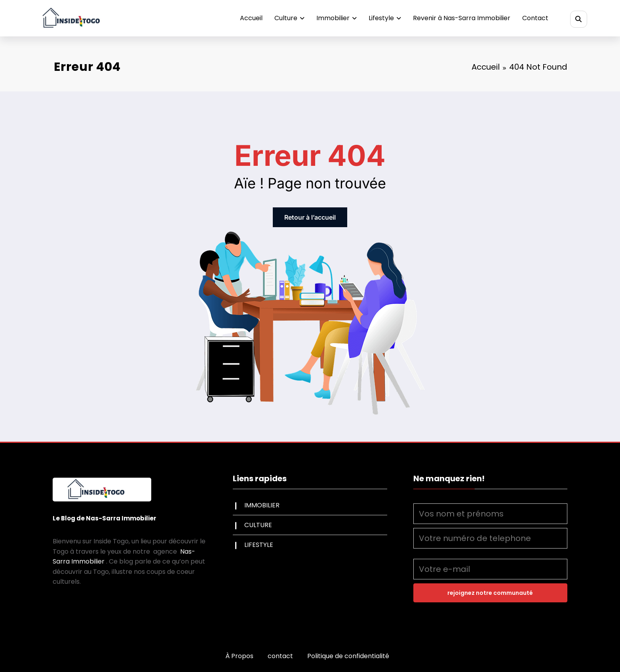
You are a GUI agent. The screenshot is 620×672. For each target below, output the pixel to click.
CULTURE (258, 525)
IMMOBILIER (262, 505)
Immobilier (337, 18)
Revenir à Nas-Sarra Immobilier (462, 18)
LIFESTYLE (259, 545)
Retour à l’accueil (310, 217)
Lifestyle (385, 18)
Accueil (251, 18)
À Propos (239, 656)
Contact (535, 18)
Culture (289, 18)
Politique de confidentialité (348, 656)
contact (280, 656)
